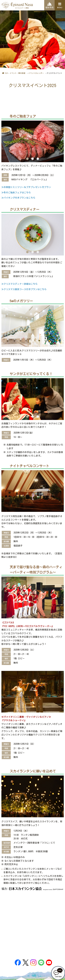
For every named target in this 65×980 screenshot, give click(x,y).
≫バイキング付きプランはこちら (18, 198)
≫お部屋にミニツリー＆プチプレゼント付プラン (26, 187)
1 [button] (27, 159)
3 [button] (38, 159)
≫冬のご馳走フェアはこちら (16, 193)
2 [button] (33, 159)
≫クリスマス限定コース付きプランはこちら (24, 289)
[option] (33, 141)
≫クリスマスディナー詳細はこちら (19, 284)
